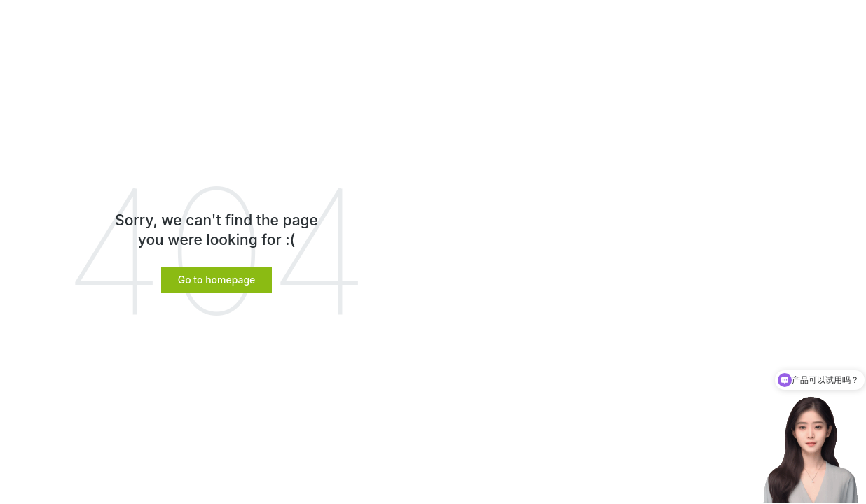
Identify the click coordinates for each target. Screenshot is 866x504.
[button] (217, 280)
